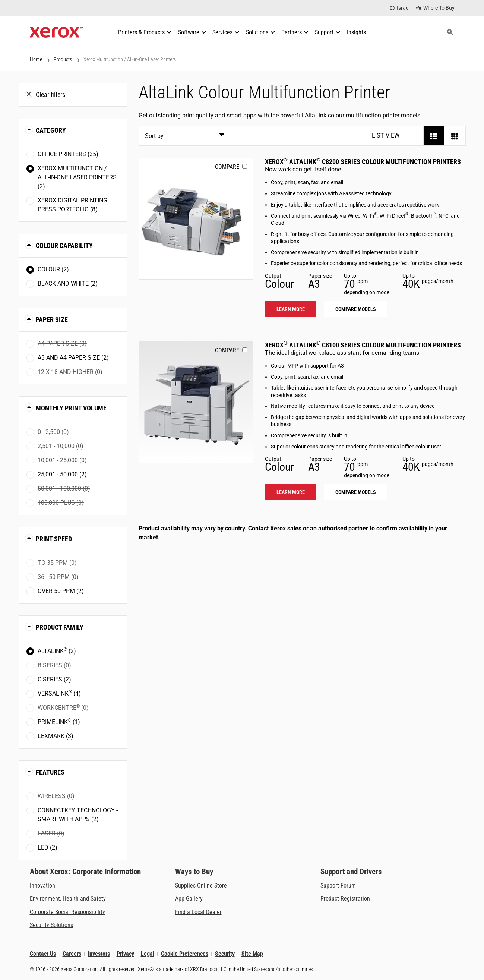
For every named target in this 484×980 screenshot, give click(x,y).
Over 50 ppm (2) (61, 591)
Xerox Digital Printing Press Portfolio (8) (72, 205)
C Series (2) (54, 679)
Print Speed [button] (54, 539)
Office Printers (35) (68, 154)
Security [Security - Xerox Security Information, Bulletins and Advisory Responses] (225, 954)
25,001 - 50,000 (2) (62, 474)
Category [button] (51, 130)
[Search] (450, 32)
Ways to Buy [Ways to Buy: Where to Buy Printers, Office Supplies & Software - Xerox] (194, 872)
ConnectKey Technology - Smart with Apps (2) (78, 815)
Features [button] (50, 772)
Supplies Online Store (201, 886)
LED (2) (48, 847)
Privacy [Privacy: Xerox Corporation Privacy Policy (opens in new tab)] (125, 954)
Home (36, 59)
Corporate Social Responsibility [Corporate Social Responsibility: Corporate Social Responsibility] (67, 912)
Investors (99, 954)
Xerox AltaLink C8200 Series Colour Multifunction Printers (363, 162)
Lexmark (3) (56, 736)
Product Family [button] (60, 627)
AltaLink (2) (57, 651)
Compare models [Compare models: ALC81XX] (356, 492)
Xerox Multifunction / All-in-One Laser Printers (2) (77, 177)
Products (63, 59)
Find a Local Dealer (198, 912)
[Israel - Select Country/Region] (400, 8)
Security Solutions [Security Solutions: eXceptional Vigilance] (51, 925)
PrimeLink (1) (59, 721)
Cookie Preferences (185, 954)
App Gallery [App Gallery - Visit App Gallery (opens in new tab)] (189, 899)
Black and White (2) (68, 283)
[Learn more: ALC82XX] (196, 219)
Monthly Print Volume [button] (71, 408)
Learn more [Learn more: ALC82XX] (291, 309)
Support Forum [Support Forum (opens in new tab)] (338, 886)
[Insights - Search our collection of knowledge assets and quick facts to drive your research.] (356, 32)
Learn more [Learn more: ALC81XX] (291, 492)
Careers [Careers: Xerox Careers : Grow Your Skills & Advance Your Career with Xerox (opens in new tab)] (72, 954)
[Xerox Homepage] (56, 32)
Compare (227, 167)
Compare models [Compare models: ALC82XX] (356, 309)
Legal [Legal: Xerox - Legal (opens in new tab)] (148, 954)
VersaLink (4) (59, 693)
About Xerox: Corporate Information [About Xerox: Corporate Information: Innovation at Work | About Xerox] (85, 872)
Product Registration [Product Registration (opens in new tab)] (345, 899)
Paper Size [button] (52, 320)
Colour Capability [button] (64, 245)
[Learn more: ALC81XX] (196, 402)
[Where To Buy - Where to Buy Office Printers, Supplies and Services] (435, 8)
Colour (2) (53, 269)
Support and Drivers (351, 872)
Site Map (252, 954)
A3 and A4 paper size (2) (73, 358)
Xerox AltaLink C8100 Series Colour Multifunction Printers (363, 345)
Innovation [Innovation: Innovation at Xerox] (42, 886)
